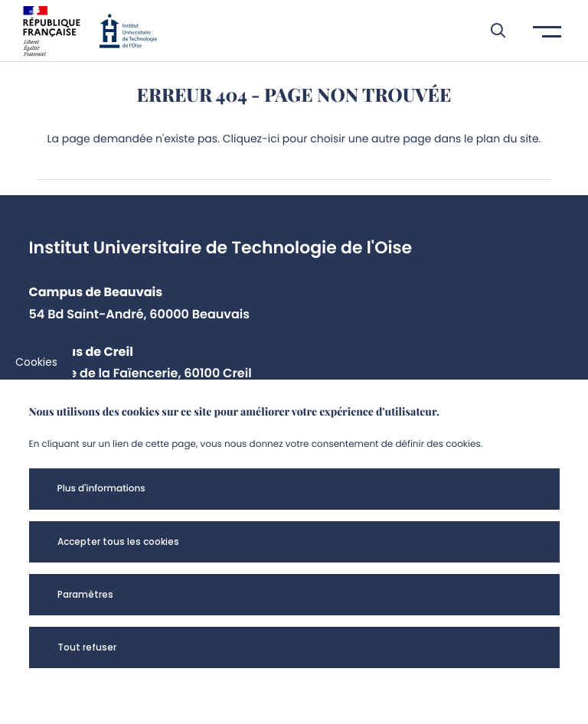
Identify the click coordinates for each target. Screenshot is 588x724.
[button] (490, 31)
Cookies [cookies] (36, 362)
